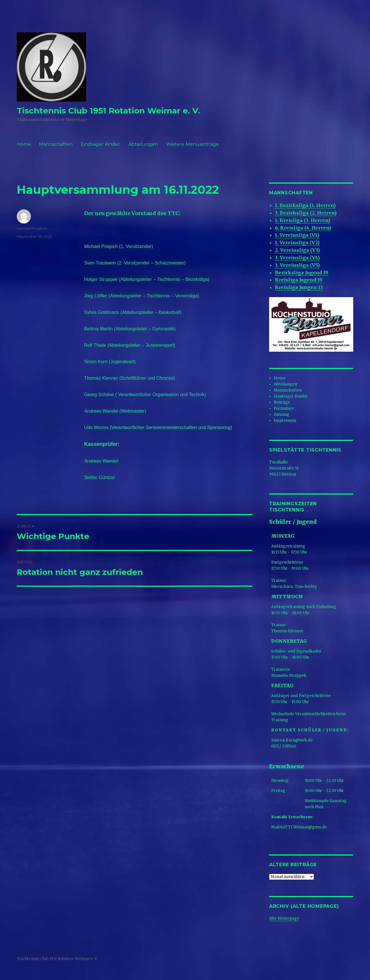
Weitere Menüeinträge (192, 144)
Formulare (284, 408)
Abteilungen (143, 144)
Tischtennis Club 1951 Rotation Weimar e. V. (108, 111)
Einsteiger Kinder (100, 144)
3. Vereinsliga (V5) (297, 265)
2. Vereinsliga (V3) (297, 250)
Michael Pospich (32, 228)
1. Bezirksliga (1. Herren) (305, 205)
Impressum (285, 421)
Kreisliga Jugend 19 (299, 280)
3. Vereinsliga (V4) (297, 258)
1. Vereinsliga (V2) (297, 243)
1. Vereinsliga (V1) (297, 235)
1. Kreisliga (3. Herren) (303, 220)
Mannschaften (56, 144)
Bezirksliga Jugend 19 (301, 273)
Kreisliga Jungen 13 (299, 287)
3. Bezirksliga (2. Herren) (306, 213)
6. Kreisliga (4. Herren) (303, 228)
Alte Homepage (284, 918)
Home (24, 144)
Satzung (282, 414)
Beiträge (282, 402)
